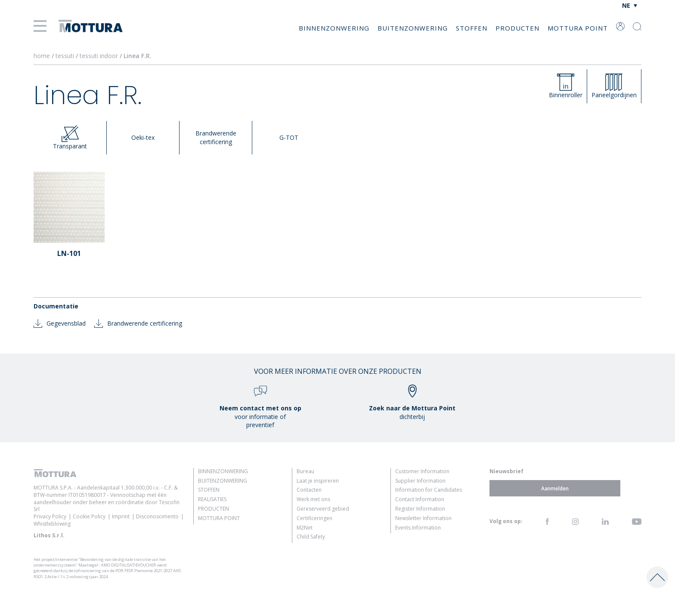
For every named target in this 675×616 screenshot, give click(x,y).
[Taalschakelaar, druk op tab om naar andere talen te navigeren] (630, 5)
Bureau (305, 471)
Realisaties (212, 499)
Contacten (309, 490)
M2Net (305, 528)
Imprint (121, 516)
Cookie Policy (89, 516)
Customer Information (422, 471)
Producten (517, 28)
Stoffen (472, 28)
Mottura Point (578, 28)
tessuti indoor (100, 56)
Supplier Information (420, 481)
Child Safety (311, 537)
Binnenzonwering (334, 28)
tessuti (66, 56)
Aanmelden (555, 488)
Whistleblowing (52, 524)
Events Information (418, 528)
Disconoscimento (157, 516)
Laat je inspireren (318, 481)
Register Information (420, 509)
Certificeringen (314, 518)
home (42, 56)
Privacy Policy (50, 516)
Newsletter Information (423, 518)
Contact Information (420, 499)
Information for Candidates (429, 490)
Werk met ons (313, 499)
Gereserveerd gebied (323, 509)
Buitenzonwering (413, 28)
